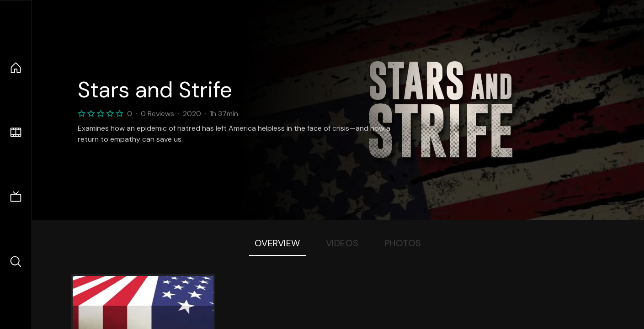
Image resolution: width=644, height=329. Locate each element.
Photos (403, 243)
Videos (342, 243)
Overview (277, 243)
